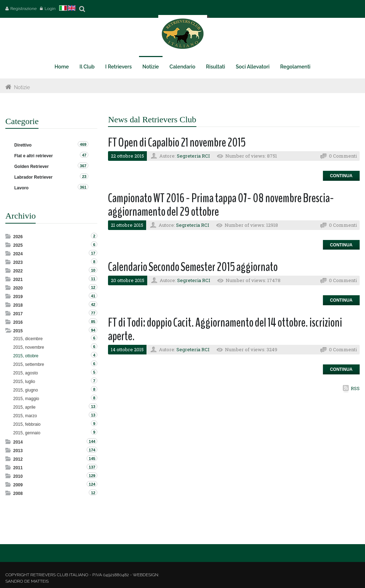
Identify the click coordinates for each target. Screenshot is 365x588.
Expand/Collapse (9, 236)
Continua (341, 176)
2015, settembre (29, 364)
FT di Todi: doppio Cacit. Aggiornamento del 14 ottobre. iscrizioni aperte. (225, 329)
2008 (18, 494)
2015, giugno (25, 390)
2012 (18, 459)
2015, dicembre (28, 339)
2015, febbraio (27, 424)
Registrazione (24, 9)
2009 (18, 485)
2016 (18, 322)
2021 (18, 280)
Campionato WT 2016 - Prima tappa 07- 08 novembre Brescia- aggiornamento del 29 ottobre (221, 205)
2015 (18, 331)
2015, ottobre (26, 356)
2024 (18, 254)
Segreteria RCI (193, 156)
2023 (18, 262)
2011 (18, 468)
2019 (18, 297)
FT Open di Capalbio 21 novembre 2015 (177, 142)
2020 (18, 288)
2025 (18, 245)
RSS (355, 388)
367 (83, 166)
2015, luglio (24, 382)
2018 (18, 305)
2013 (18, 451)
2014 (18, 442)
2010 (18, 476)
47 (84, 155)
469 (83, 144)
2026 (18, 237)
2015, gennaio (27, 433)
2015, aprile (24, 407)
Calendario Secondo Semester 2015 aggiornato (193, 267)
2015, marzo (25, 416)
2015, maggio (26, 399)
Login (50, 9)
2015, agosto (25, 373)
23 (84, 177)
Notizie (22, 87)
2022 (18, 271)
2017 (18, 314)
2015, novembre (29, 347)
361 (83, 187)
